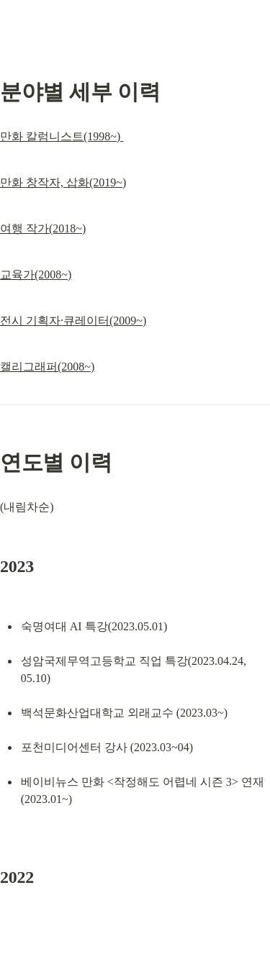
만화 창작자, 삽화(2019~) (63, 182)
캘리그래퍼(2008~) (47, 367)
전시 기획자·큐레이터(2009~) (73, 321)
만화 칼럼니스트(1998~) (62, 136)
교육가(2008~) (36, 275)
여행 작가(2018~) (43, 228)
